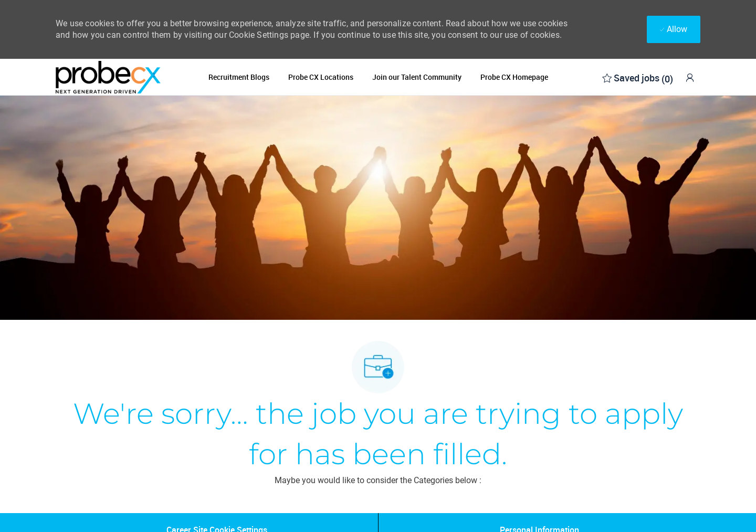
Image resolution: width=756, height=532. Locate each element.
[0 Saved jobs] (638, 77)
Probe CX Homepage (514, 77)
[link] (690, 77)
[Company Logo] (108, 77)
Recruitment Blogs (239, 77)
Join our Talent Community (417, 77)
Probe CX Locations (321, 77)
